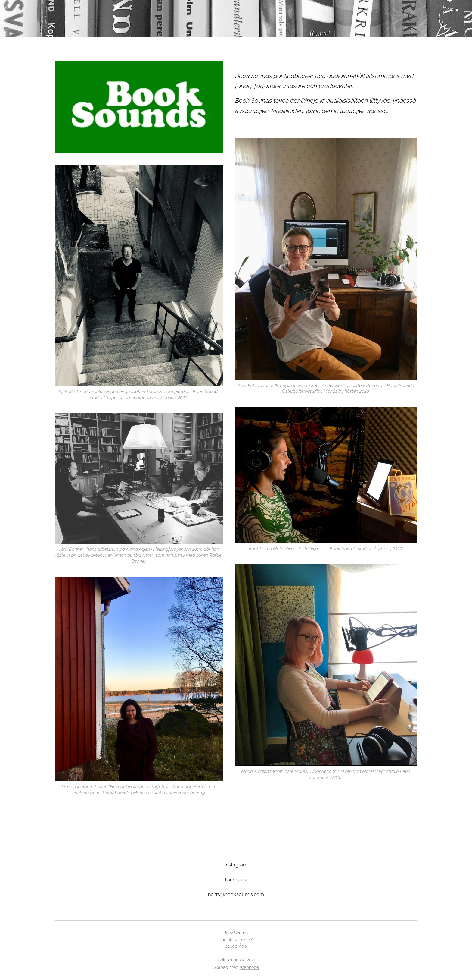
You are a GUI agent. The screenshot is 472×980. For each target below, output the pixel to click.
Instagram (236, 865)
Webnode (249, 967)
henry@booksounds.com (236, 895)
